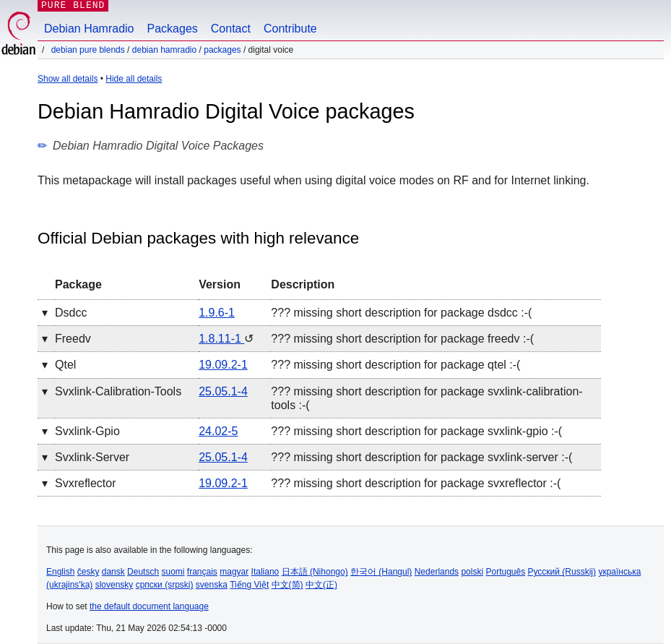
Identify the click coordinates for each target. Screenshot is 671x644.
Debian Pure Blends (88, 50)
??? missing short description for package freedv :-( (402, 339)
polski (472, 572)
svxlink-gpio (87, 431)
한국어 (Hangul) (381, 572)
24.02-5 (218, 431)
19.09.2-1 (223, 365)
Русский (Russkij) (562, 572)
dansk (113, 572)
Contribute (290, 29)
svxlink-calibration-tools (118, 391)
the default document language (149, 606)
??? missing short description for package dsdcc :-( (401, 313)
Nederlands (437, 572)
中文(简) (287, 585)
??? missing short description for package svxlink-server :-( (421, 457)
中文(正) (321, 585)
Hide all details (134, 79)
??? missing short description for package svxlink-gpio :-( (416, 431)
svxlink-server (92, 457)
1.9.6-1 (217, 313)
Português (505, 572)
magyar (234, 572)
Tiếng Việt (249, 585)
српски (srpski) (165, 585)
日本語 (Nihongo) (315, 572)
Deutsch (143, 572)
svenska (212, 585)
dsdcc (71, 313)
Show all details (68, 79)
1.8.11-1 (221, 339)
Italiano (265, 572)
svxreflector (85, 483)
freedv (73, 339)
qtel (65, 365)
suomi (173, 572)
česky (88, 572)
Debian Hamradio (89, 29)
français (202, 572)
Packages (173, 29)
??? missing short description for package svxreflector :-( (416, 483)
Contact (231, 29)
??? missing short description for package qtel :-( (395, 365)
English (60, 572)
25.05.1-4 (223, 391)
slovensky (114, 585)
